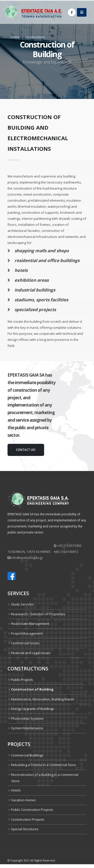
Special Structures (25, 829)
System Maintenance (27, 728)
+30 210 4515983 (69, 546)
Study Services (22, 604)
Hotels (16, 790)
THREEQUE (45, 865)
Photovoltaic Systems (27, 718)
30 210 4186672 (67, 552)
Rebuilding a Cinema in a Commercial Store (43, 765)
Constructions (35, 37)
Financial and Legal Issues (31, 653)
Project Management (27, 633)
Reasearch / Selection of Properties (38, 614)
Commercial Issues (25, 643)
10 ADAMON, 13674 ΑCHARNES (29, 552)
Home (15, 37)
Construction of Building (32, 689)
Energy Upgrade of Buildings (33, 709)
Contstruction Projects (28, 819)
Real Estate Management (30, 624)
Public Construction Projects (32, 810)
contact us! (26, 450)
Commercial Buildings (27, 755)
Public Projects (22, 680)
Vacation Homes (23, 800)
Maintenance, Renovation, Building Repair (43, 699)
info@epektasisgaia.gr (27, 558)
